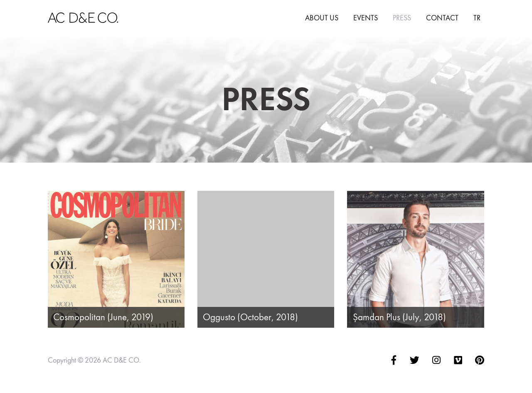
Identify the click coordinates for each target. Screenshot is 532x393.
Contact (442, 18)
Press (402, 18)
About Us (322, 18)
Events (366, 18)
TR (477, 18)
